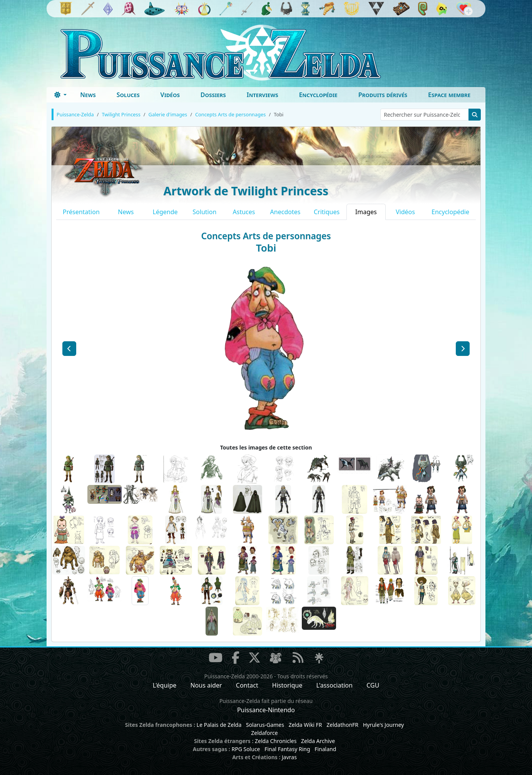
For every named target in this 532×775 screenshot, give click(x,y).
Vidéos (170, 95)
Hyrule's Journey (384, 725)
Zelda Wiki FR (305, 725)
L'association (335, 685)
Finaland (325, 749)
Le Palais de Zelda (219, 725)
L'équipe (165, 685)
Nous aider (206, 685)
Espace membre (449, 95)
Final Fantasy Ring (287, 749)
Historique (287, 685)
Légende (165, 212)
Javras (289, 757)
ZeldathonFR (342, 725)
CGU (373, 685)
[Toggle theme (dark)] (60, 95)
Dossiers (213, 95)
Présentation (81, 212)
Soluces (128, 95)
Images (366, 212)
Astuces (244, 212)
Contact (247, 685)
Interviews (263, 95)
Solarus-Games (265, 725)
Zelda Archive (318, 741)
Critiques (327, 212)
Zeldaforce (264, 733)
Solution (204, 212)
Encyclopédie (318, 95)
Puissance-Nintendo (266, 710)
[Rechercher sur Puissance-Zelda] (425, 115)
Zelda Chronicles (276, 741)
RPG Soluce (246, 749)
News (88, 95)
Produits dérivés (383, 95)
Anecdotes (285, 212)
